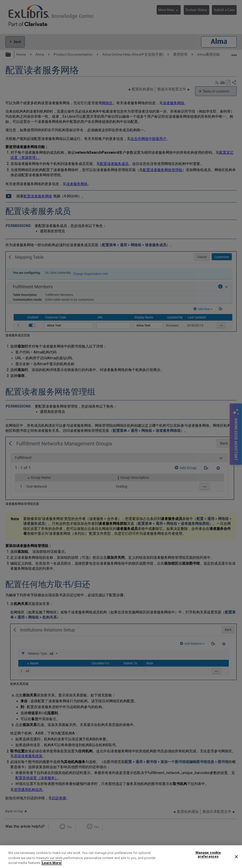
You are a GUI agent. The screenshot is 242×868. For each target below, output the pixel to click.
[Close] (236, 857)
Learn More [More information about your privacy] (52, 863)
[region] (121, 857)
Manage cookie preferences (208, 855)
